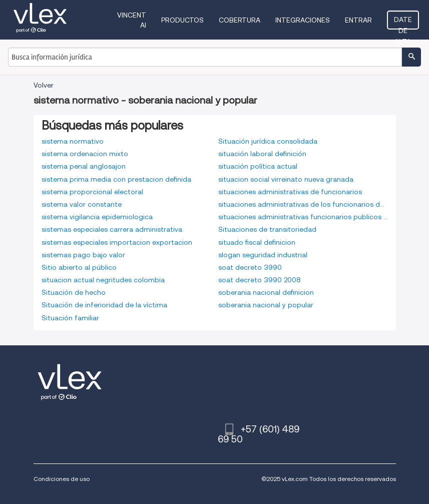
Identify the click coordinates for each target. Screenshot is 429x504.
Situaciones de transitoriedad (267, 229)
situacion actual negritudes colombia (103, 280)
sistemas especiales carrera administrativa (112, 229)
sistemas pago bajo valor (83, 255)
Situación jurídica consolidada (268, 141)
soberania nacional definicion (266, 292)
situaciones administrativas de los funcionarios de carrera (303, 204)
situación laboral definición (262, 154)
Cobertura (240, 20)
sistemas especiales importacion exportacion (117, 242)
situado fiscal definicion (257, 242)
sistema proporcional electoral (92, 192)
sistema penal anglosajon (84, 166)
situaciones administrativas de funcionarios (290, 192)
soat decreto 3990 (250, 267)
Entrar (358, 20)
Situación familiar (70, 318)
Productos (182, 20)
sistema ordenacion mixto (85, 154)
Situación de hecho (74, 292)
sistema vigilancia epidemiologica (97, 217)
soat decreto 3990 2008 (260, 280)
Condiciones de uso (62, 479)
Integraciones (303, 20)
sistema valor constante (82, 204)
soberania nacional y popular (266, 305)
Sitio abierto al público (79, 267)
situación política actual (258, 166)
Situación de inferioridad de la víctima (104, 305)
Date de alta (403, 23)
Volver (44, 85)
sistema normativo (73, 141)
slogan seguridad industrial (263, 255)
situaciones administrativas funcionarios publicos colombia (303, 217)
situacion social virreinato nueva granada (286, 179)
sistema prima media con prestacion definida (116, 179)
